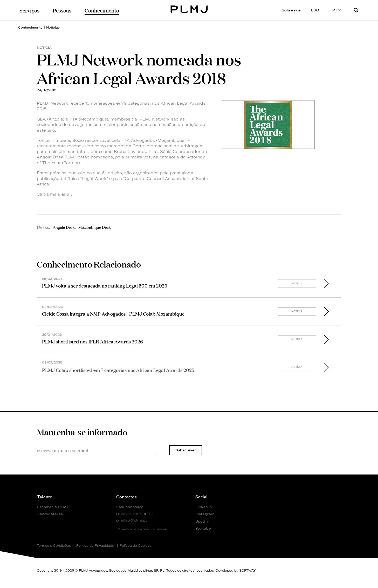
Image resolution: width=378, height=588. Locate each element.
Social (201, 496)
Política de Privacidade (95, 546)
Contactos (126, 496)
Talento (45, 496)
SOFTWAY (247, 570)
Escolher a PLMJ (53, 507)
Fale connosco (130, 507)
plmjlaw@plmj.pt (132, 520)
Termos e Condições (54, 546)
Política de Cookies (136, 546)
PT (337, 10)
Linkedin (204, 507)
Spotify (202, 521)
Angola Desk (64, 227)
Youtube (203, 528)
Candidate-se (50, 514)
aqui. (67, 194)
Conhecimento (30, 27)
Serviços (29, 10)
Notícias (53, 27)
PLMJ (189, 9)
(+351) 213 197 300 (133, 514)
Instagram (205, 514)
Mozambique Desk (95, 227)
